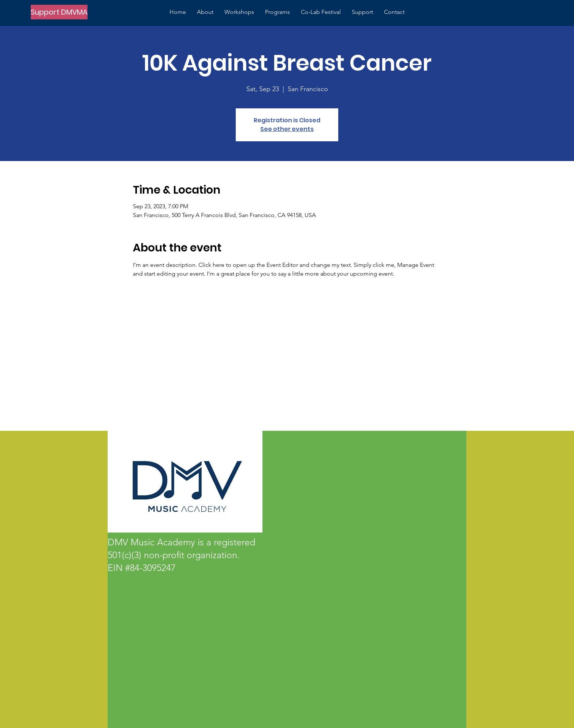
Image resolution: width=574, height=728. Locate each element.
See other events (287, 129)
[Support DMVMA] (59, 12)
